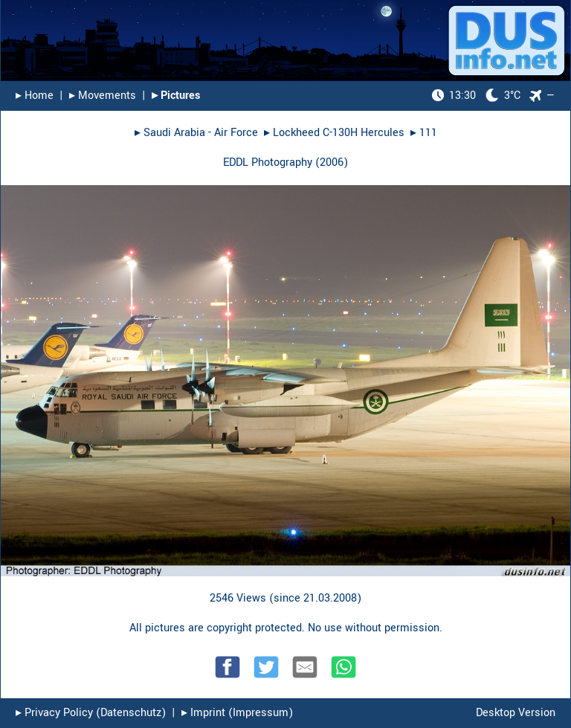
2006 (332, 162)
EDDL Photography (268, 162)
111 (428, 133)
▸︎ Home (35, 96)
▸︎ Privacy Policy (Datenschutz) (91, 713)
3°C (476, 96)
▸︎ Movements (103, 96)
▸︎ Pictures (176, 96)
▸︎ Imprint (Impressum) (237, 713)
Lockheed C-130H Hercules (339, 133)
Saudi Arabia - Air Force (201, 133)
